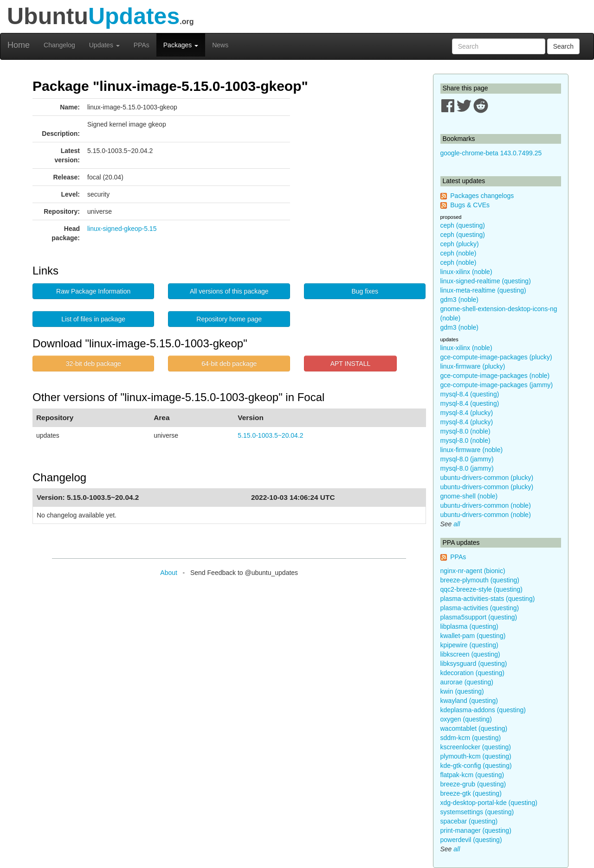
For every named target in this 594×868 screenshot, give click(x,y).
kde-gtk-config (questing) (476, 766)
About (169, 573)
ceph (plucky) (460, 244)
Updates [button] (104, 45)
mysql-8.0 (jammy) (467, 459)
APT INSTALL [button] (351, 364)
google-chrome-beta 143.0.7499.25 (491, 153)
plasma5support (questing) (479, 617)
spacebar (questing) (469, 821)
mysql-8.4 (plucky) (467, 413)
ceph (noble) (458, 253)
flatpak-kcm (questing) (472, 775)
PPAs (142, 45)
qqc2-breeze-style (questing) (481, 589)
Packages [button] (181, 45)
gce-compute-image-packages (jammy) (497, 385)
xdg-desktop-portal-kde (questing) (489, 803)
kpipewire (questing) (469, 645)
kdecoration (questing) (473, 673)
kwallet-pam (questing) (473, 636)
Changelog (59, 45)
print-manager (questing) (476, 830)
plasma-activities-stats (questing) (488, 599)
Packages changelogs (482, 196)
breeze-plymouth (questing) (480, 580)
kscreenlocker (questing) (476, 747)
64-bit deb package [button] (229, 364)
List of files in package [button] (93, 319)
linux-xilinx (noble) (466, 272)
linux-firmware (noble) (472, 450)
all (457, 524)
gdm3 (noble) (460, 300)
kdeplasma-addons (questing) (483, 710)
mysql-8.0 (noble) (465, 431)
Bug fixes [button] (365, 291)
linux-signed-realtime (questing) (486, 281)
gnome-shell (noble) (469, 496)
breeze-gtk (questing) (471, 793)
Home (19, 45)
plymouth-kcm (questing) (476, 756)
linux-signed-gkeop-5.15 (122, 229)
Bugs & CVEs (470, 205)
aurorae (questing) (467, 682)
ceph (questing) (463, 225)
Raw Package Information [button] (93, 291)
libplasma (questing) (469, 626)
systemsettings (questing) (477, 812)
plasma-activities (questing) (480, 608)
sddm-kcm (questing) (471, 738)
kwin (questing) (462, 691)
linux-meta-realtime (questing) (483, 290)
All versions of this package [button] (229, 291)
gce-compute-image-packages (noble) (495, 376)
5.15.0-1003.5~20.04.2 (270, 435)
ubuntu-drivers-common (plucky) (487, 478)
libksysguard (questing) (474, 664)
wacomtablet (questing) (474, 728)
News (220, 45)
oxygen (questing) (466, 719)
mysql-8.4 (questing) (470, 394)
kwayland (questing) (469, 701)
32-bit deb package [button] (94, 364)
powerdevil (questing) (471, 840)
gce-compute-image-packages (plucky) (496, 357)
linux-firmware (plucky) (473, 366)
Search (563, 46)
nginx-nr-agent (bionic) (473, 571)
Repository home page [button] (229, 319)
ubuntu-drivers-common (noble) (486, 505)
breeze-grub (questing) (473, 784)
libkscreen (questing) (470, 654)
